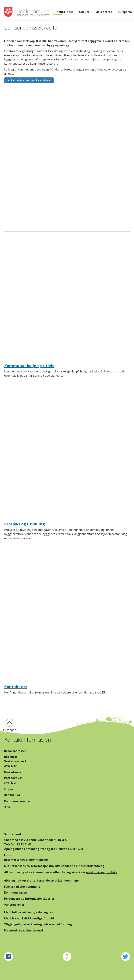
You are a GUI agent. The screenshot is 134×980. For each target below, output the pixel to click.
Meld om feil (104, 12)
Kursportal (125, 12)
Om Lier (84, 12)
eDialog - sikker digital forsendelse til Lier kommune (41, 881)
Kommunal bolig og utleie (29, 366)
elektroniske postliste (102, 872)
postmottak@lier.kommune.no (26, 860)
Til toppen (9, 730)
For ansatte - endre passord (23, 930)
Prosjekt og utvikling (25, 524)
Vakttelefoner (14, 905)
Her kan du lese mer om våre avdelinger (29, 80)
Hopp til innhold (11, 2)
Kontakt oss (65, 12)
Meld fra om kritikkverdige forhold (29, 918)
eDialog (99, 866)
